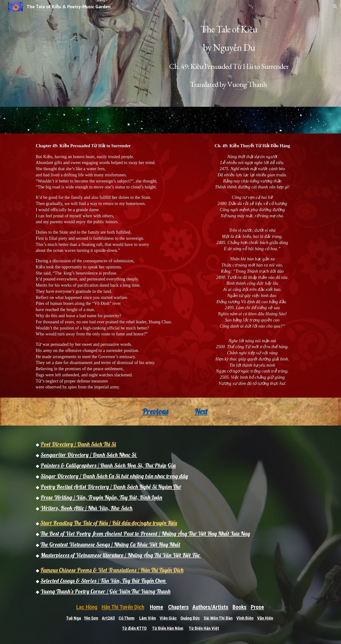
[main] (229, 53)
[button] (335, 7)
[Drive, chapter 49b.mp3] (170, 120)
